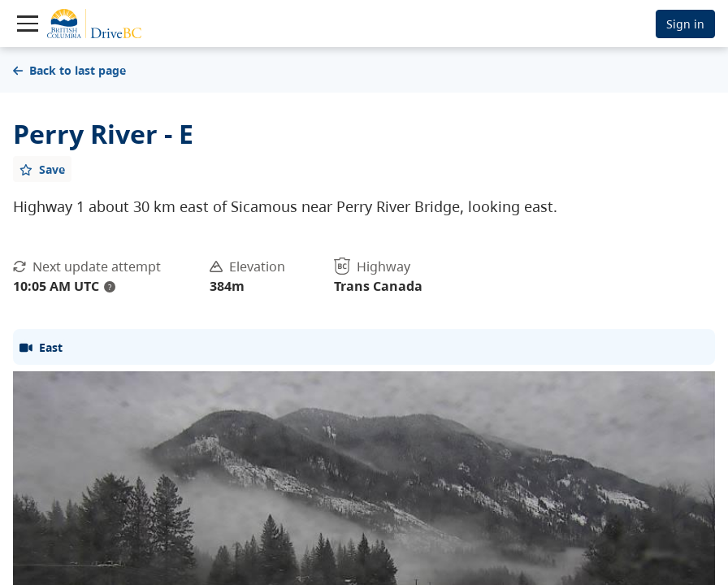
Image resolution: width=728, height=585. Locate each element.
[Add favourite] (42, 169)
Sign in (685, 24)
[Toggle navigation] (28, 24)
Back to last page (69, 70)
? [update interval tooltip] (110, 287)
